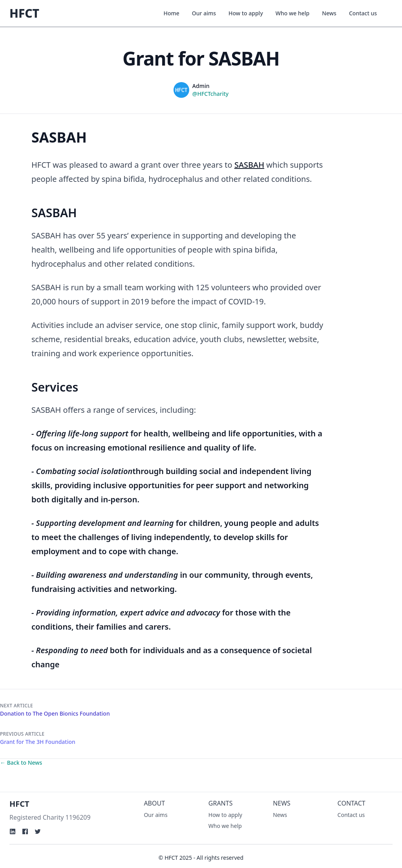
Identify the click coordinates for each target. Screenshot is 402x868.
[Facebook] (25, 831)
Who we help (292, 13)
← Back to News (21, 763)
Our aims (204, 13)
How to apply (246, 13)
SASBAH (249, 165)
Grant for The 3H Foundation (38, 742)
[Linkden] (13, 831)
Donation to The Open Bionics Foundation (55, 713)
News (329, 13)
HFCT (24, 13)
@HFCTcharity (210, 94)
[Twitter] (38, 831)
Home (172, 13)
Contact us (363, 13)
